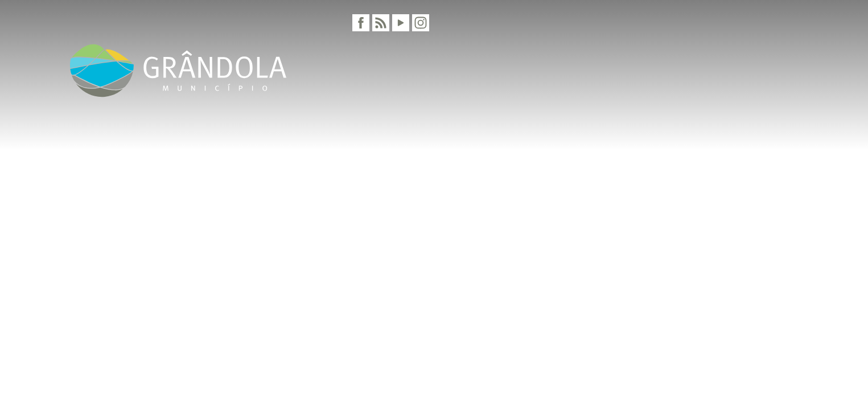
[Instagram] (421, 23)
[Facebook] (361, 23)
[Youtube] (401, 23)
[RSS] (381, 23)
